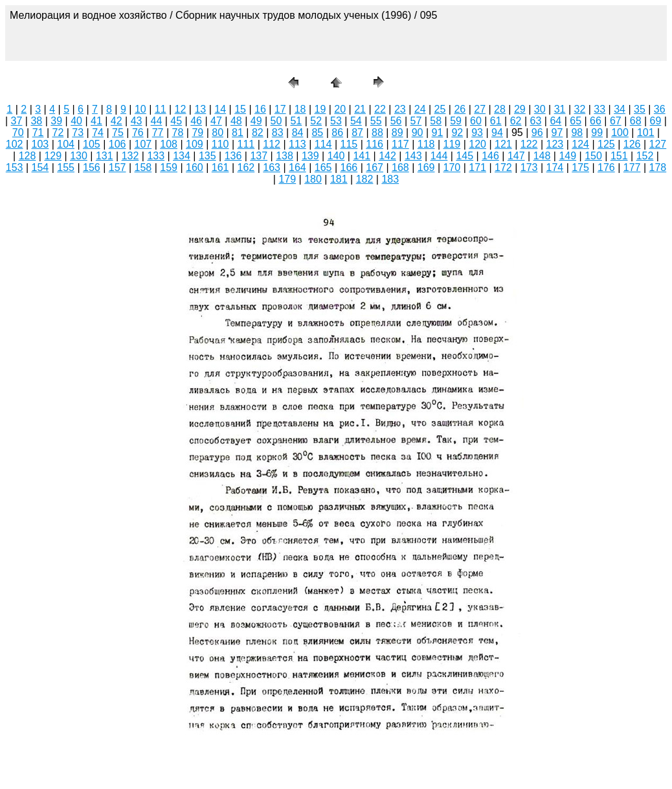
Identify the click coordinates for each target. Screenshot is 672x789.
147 (516, 156)
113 (297, 144)
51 (296, 121)
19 (320, 109)
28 (500, 109)
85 (317, 132)
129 (53, 156)
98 (577, 132)
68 (636, 121)
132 (130, 156)
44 (157, 121)
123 (555, 144)
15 (240, 109)
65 (576, 121)
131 (105, 156)
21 (360, 109)
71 (38, 132)
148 (542, 156)
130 (79, 156)
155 (66, 167)
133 (156, 156)
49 (256, 121)
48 (236, 121)
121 (503, 144)
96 (537, 132)
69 (656, 121)
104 (66, 144)
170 (452, 167)
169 (426, 167)
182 (365, 179)
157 (118, 167)
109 (195, 144)
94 (497, 132)
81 (238, 132)
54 (356, 121)
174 (555, 167)
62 (516, 121)
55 (376, 121)
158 (143, 167)
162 (246, 167)
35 (640, 109)
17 (280, 109)
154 (40, 167)
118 (426, 144)
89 (398, 132)
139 (310, 156)
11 (161, 109)
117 (400, 144)
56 (396, 121)
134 (182, 156)
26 (460, 109)
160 (195, 167)
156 (92, 167)
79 (197, 132)
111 (246, 144)
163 (272, 167)
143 (413, 156)
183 (390, 179)
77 (158, 132)
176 (606, 167)
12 (181, 109)
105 (92, 144)
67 (616, 121)
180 (313, 179)
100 (620, 132)
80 (218, 132)
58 (436, 121)
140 (336, 156)
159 (169, 167)
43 (137, 121)
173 (529, 167)
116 (375, 144)
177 (632, 167)
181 (339, 179)
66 (596, 121)
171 (477, 167)
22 (380, 109)
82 (258, 132)
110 (220, 144)
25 (440, 109)
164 (297, 167)
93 (477, 132)
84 (298, 132)
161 (220, 167)
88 (377, 132)
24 (420, 109)
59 (456, 121)
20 (340, 109)
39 (56, 121)
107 (143, 144)
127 (658, 144)
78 (178, 132)
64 (555, 121)
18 (300, 109)
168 (400, 167)
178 (658, 167)
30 (540, 109)
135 (207, 156)
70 (18, 132)
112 (272, 144)
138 (285, 156)
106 (118, 144)
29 (520, 109)
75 (118, 132)
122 (529, 144)
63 (536, 121)
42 (117, 121)
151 (619, 156)
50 (276, 121)
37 (17, 121)
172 (503, 167)
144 (439, 156)
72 (58, 132)
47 (216, 121)
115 (349, 144)
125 (606, 144)
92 (457, 132)
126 (632, 144)
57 (416, 121)
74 (98, 132)
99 (597, 132)
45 (176, 121)
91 (438, 132)
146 (490, 156)
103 (40, 144)
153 (15, 167)
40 (76, 121)
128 (28, 156)
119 (452, 144)
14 (220, 109)
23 (400, 109)
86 (337, 132)
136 (233, 156)
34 (620, 109)
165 (323, 167)
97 (557, 132)
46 (196, 121)
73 (78, 132)
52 (316, 121)
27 (480, 109)
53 (336, 121)
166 (349, 167)
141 (362, 156)
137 (259, 156)
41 (96, 121)
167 (375, 167)
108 (169, 144)
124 (580, 144)
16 (260, 109)
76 (138, 132)
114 (323, 144)
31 (560, 109)
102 (15, 144)
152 (645, 156)
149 (567, 156)
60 (476, 121)
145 (465, 156)
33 (599, 109)
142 (387, 156)
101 (646, 132)
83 (278, 132)
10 (140, 109)
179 (287, 179)
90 (418, 132)
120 (477, 144)
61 (496, 121)
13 (200, 109)
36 (660, 109)
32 (579, 109)
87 (357, 132)
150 (593, 156)
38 (36, 121)
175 (580, 167)
